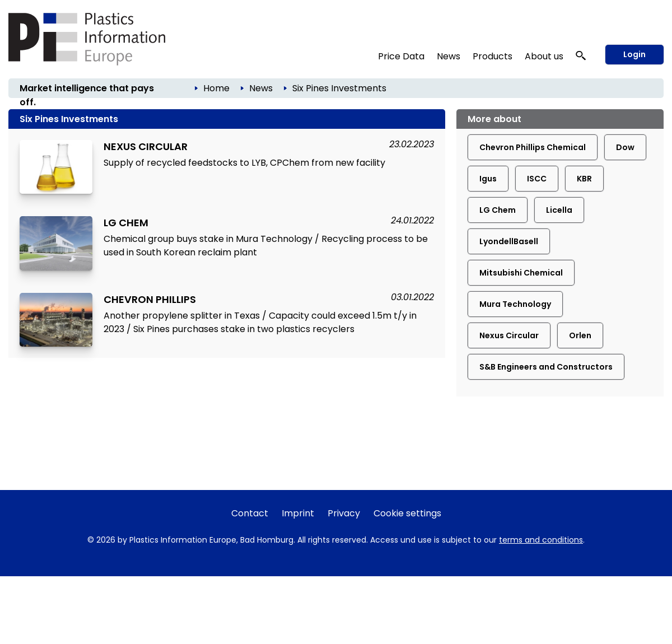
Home (216, 88)
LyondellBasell (509, 241)
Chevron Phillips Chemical (533, 147)
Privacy (344, 513)
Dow (625, 147)
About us (544, 56)
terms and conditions (541, 540)
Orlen (580, 335)
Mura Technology (515, 304)
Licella (559, 210)
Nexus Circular (509, 335)
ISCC (537, 179)
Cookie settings (407, 513)
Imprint (298, 513)
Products (493, 56)
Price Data (401, 56)
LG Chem (498, 210)
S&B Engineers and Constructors (546, 367)
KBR (584, 179)
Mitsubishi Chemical (521, 273)
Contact (250, 513)
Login (634, 54)
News (449, 56)
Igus (488, 179)
